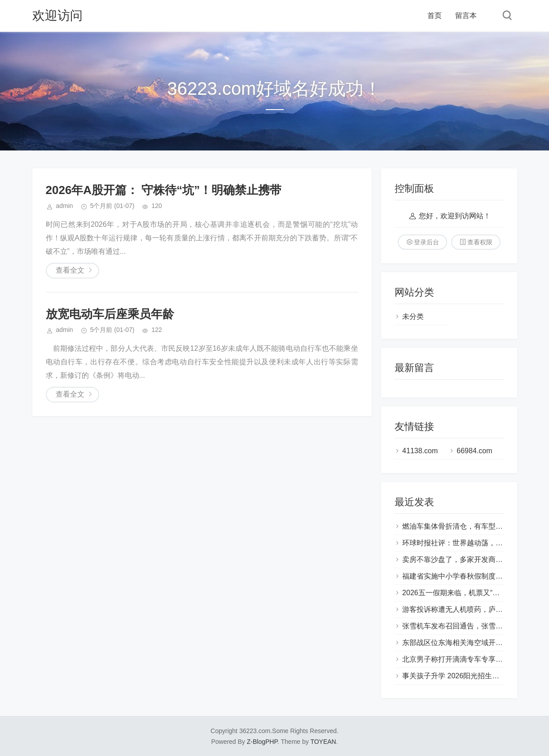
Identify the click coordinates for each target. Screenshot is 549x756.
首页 (435, 15)
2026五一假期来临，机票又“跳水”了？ (463, 593)
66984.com (474, 451)
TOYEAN (323, 742)
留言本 (466, 15)
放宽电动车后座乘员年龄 (110, 314)
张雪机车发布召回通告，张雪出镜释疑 (463, 626)
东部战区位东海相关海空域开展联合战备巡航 (474, 643)
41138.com (420, 451)
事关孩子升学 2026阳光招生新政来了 (461, 676)
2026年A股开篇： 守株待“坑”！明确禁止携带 (164, 190)
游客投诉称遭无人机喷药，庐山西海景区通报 (474, 609)
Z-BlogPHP (262, 742)
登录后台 (426, 242)
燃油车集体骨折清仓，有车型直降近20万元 (471, 526)
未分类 (413, 316)
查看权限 (480, 242)
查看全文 (70, 270)
